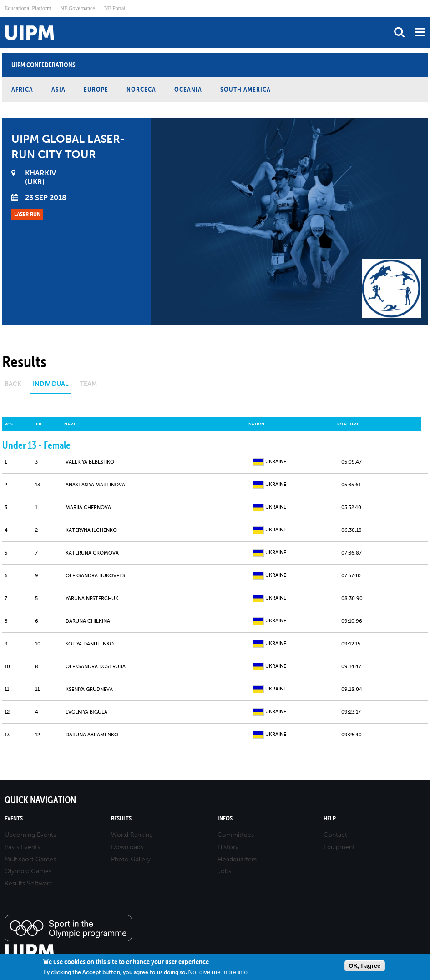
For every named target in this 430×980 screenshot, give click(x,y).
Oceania (188, 89)
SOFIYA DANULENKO (90, 644)
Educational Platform (28, 8)
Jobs (224, 871)
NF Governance (77, 8)
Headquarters (237, 859)
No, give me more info (218, 972)
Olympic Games (28, 871)
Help (330, 818)
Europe (96, 89)
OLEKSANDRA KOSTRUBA (96, 667)
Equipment (339, 847)
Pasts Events (22, 847)
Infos (225, 818)
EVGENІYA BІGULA (86, 712)
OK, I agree (364, 966)
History (228, 847)
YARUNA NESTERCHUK (92, 598)
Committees (236, 835)
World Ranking (132, 835)
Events (14, 818)
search (399, 32)
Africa (22, 89)
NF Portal (115, 8)
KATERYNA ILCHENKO (91, 530)
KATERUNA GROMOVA (92, 553)
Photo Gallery (131, 859)
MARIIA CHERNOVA (88, 507)
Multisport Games (30, 859)
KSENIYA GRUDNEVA (89, 689)
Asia (58, 89)
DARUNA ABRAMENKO (92, 735)
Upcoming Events (30, 835)
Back (13, 384)
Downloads (127, 847)
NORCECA (141, 89)
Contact (335, 835)
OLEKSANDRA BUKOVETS (95, 576)
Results (121, 818)
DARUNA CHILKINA (88, 621)
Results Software (29, 883)
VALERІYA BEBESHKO (90, 462)
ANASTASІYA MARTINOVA (95, 485)
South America (245, 89)
